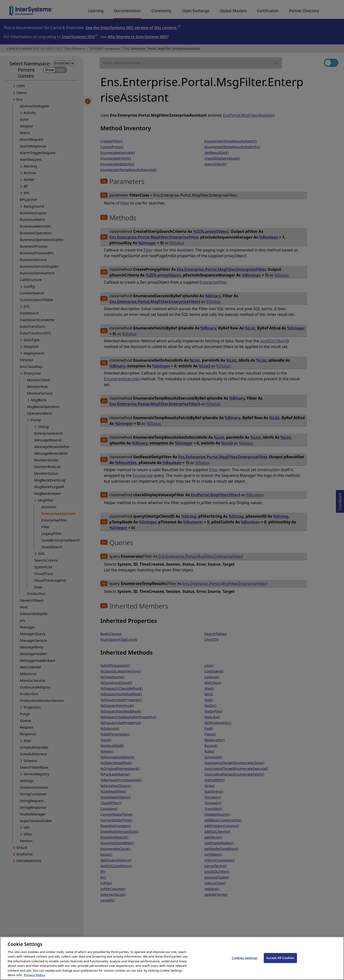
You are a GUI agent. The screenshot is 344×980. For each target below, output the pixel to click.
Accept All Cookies (280, 961)
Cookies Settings (245, 961)
